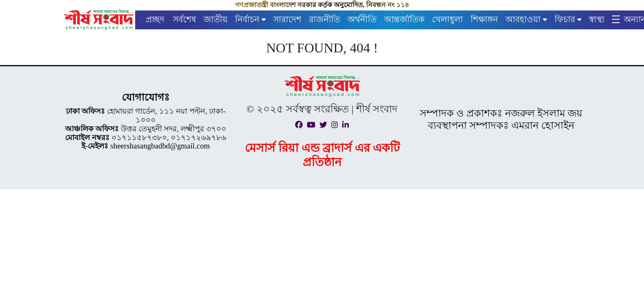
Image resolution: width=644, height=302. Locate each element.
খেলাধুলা (448, 19)
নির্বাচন (247, 19)
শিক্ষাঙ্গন (484, 19)
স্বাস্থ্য (597, 19)
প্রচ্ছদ (155, 19)
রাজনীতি (325, 19)
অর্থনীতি (362, 19)
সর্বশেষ (185, 19)
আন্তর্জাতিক (404, 19)
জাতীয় (216, 19)
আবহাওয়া (523, 19)
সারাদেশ (287, 19)
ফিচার (565, 19)
